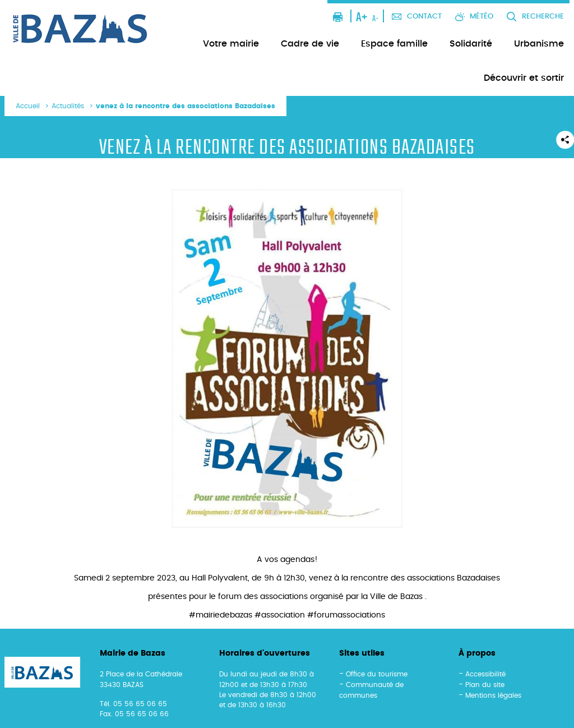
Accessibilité (485, 674)
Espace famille (394, 44)
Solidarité (471, 44)
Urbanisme (539, 44)
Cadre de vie (310, 44)
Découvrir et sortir (524, 78)
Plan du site (485, 685)
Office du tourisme (377, 674)
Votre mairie (231, 44)
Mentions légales (493, 695)
